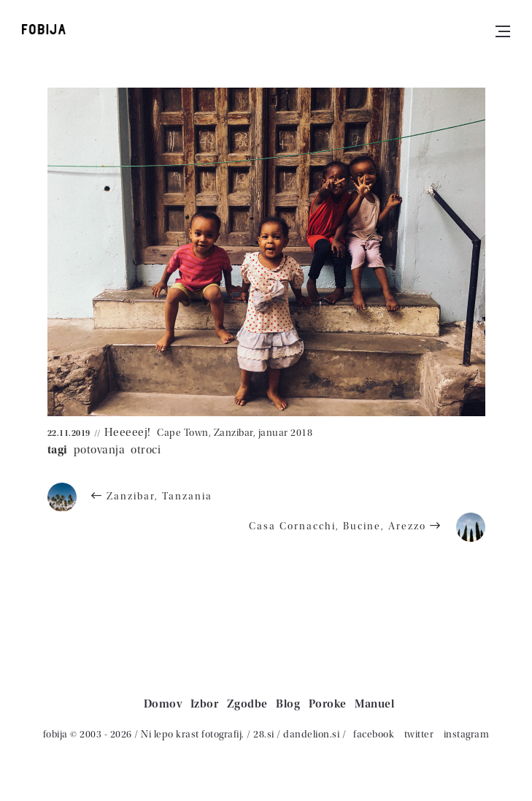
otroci (146, 450)
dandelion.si (311, 735)
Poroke (328, 704)
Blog (288, 704)
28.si (264, 735)
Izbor (205, 704)
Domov (163, 704)
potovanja (100, 450)
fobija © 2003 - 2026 (88, 735)
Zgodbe (247, 704)
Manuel (374, 704)
